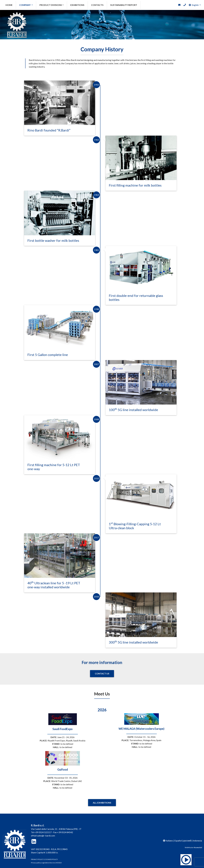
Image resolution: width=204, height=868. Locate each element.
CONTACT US (102, 671)
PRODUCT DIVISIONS (51, 5)
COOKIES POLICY (51, 857)
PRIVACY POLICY (37, 857)
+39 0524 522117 (43, 829)
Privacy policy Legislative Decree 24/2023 (46, 860)
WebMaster (193, 845)
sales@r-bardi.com (46, 833)
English (194, 5)
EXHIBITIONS (77, 5)
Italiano (169, 838)
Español (178, 838)
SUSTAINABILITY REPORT (124, 5)
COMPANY (25, 5)
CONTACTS (97, 5)
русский (187, 838)
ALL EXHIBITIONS (102, 800)
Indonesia (197, 838)
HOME (11, 5)
